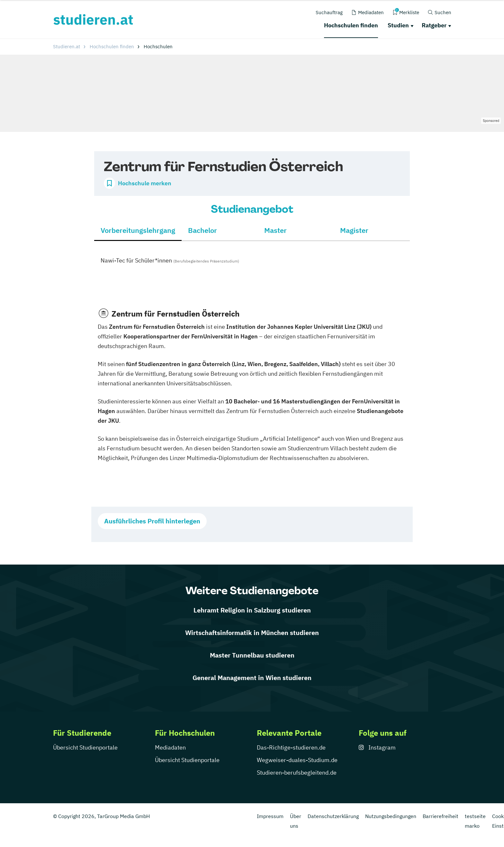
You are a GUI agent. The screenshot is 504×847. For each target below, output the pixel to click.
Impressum (270, 816)
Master (275, 230)
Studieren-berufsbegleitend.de (297, 773)
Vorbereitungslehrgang (138, 230)
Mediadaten (170, 747)
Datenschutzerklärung (333, 816)
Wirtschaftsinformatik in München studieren (252, 633)
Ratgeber (434, 25)
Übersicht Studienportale (85, 747)
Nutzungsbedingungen (391, 816)
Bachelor (203, 230)
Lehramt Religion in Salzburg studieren (252, 610)
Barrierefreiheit (441, 816)
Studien (398, 25)
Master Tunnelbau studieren (252, 655)
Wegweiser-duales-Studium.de (297, 760)
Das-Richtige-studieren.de (291, 747)
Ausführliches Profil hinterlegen (152, 521)
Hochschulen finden (351, 25)
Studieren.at (67, 46)
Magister (354, 230)
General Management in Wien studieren (252, 678)
